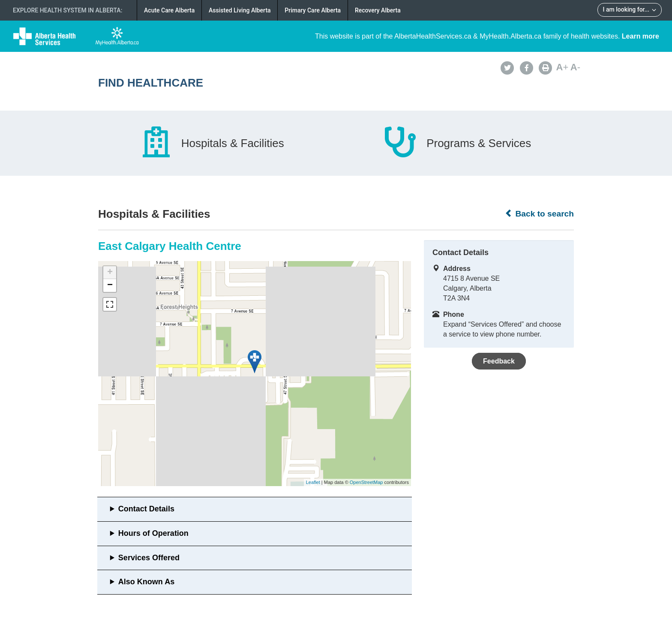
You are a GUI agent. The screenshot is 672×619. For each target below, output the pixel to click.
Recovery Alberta (378, 10)
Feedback (499, 361)
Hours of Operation (153, 533)
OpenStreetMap (366, 482)
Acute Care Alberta (169, 10)
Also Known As (146, 582)
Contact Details (146, 509)
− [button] (110, 285)
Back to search (539, 213)
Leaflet (313, 482)
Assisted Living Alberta (240, 10)
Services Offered (149, 558)
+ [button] (110, 273)
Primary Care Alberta (313, 10)
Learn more (640, 36)
